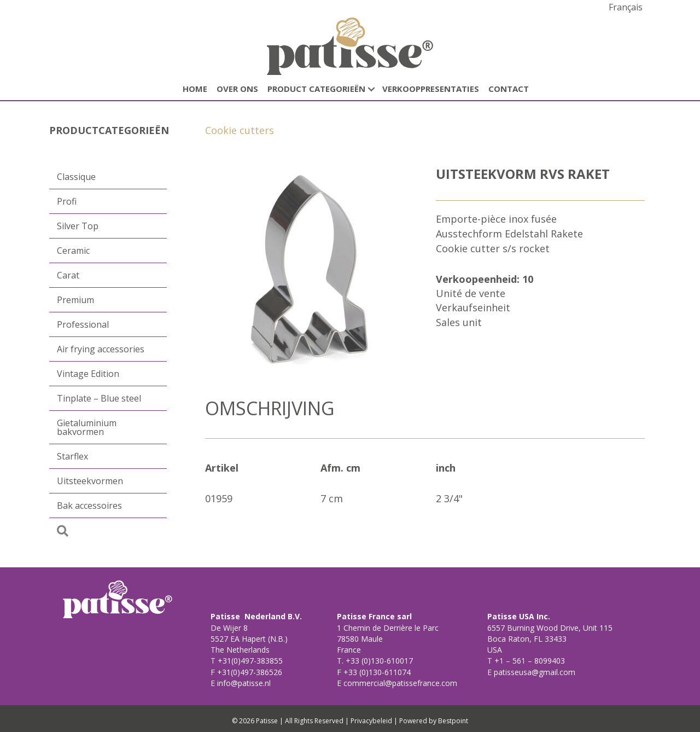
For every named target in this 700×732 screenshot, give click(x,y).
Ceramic (73, 251)
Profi (67, 201)
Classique (76, 177)
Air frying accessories (101, 349)
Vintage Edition (88, 374)
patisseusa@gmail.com (533, 672)
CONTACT (509, 89)
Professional (83, 324)
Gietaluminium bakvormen (87, 427)
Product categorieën (316, 89)
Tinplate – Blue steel (99, 398)
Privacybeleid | (374, 721)
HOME (195, 89)
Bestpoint (453, 721)
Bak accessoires (89, 506)
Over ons (237, 89)
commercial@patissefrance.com (399, 683)
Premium (75, 300)
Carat (68, 275)
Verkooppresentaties (431, 89)
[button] (371, 89)
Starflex (72, 456)
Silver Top (78, 226)
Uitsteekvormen (90, 481)
